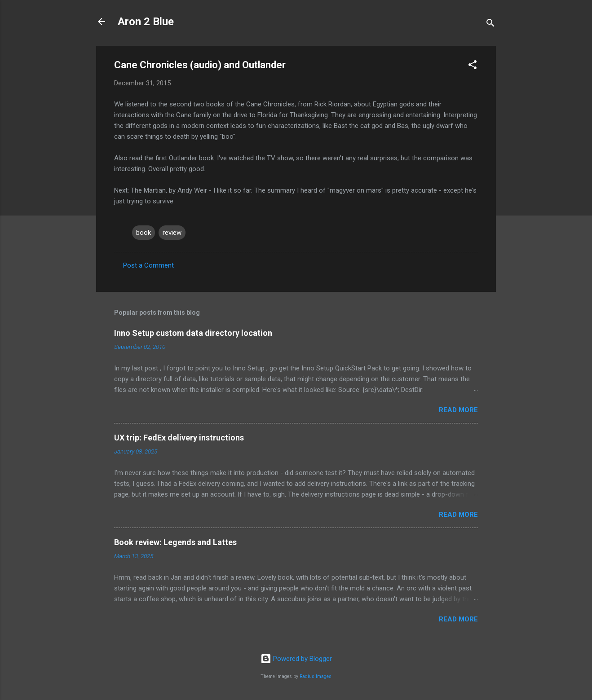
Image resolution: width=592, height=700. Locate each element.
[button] (473, 66)
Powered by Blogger (296, 659)
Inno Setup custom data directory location (193, 333)
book (144, 233)
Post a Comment (148, 265)
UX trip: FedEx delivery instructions (179, 438)
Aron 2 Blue (146, 22)
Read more (458, 410)
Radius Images (316, 676)
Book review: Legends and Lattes (175, 542)
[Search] (490, 24)
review (172, 233)
